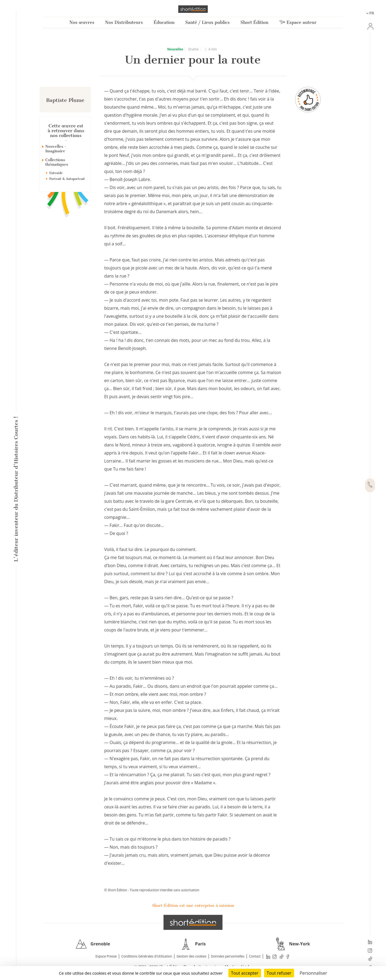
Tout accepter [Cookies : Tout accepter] (245, 973)
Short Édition (254, 22)
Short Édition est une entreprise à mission (193, 905)
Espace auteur (298, 22)
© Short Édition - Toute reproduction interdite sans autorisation (152, 890)
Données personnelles (228, 956)
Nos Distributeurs (124, 22)
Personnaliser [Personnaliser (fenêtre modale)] (313, 973)
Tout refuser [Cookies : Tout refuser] (279, 973)
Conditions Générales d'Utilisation (146, 956)
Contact (255, 956)
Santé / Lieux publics (207, 22)
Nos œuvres (82, 22)
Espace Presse (106, 956)
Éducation (164, 22)
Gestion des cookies (192, 956)
